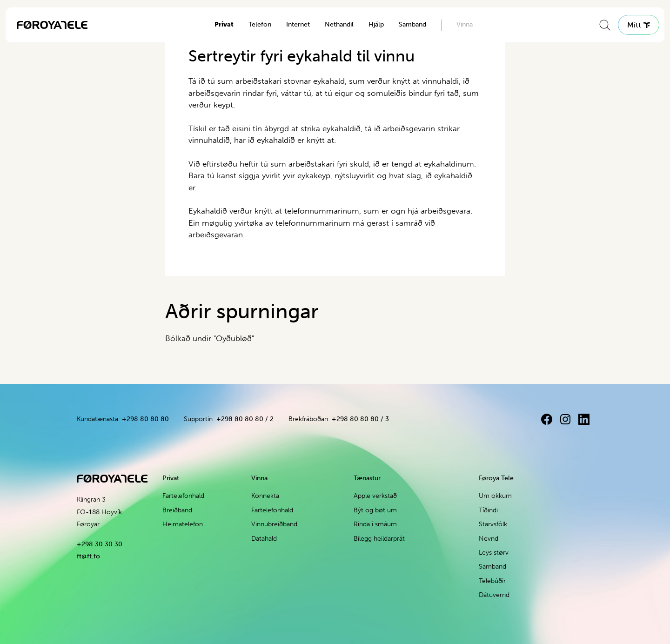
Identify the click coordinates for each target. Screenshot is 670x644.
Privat (224, 24)
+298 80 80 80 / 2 (245, 419)
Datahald (264, 539)
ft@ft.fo (88, 556)
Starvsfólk (493, 524)
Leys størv (494, 553)
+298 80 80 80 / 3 (360, 419)
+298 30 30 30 (100, 544)
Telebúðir (492, 581)
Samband (412, 24)
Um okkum (495, 496)
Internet (298, 24)
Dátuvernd (494, 595)
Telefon (260, 24)
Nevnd (489, 539)
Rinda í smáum (375, 524)
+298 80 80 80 (145, 419)
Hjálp (376, 24)
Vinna (465, 24)
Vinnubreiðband (274, 524)
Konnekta (265, 496)
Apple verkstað (375, 496)
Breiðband (177, 510)
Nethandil (339, 24)
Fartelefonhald (183, 496)
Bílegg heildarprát (379, 539)
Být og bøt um (375, 510)
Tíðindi (488, 510)
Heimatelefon (183, 524)
